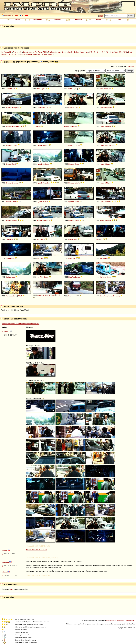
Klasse (53, 295)
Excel (14, 164)
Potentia (11, 258)
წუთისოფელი (28, 52)
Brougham (16, 108)
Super (72, 126)
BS (44, 108)
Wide (41, 277)
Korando (112, 296)
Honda (35, 126)
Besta (75, 239)
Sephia (105, 258)
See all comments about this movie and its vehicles (21, 324)
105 (110, 89)
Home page (9, 15)
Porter (14, 202)
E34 (76, 89)
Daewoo (103, 89)
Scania (71, 296)
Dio (39, 126)
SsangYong (104, 296)
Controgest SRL (111, 620)
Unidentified (38, 20)
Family (117, 296)
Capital (11, 239)
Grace (77, 164)
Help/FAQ (78, 20)
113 (75, 296)
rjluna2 (5, 550)
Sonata (109, 202)
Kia (7, 239)
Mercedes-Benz (11, 296)
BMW (70, 89)
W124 (20, 296)
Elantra (46, 145)
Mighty (77, 183)
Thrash (35, 54)
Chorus (14, 145)
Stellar (77, 221)
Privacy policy (130, 620)
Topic (43, 89)
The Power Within (41, 52)
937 (13, 89)
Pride (42, 258)
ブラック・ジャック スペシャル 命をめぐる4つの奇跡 (108, 52)
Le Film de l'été (7, 52)
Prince (20, 126)
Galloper (46, 164)
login (11, 589)
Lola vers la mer (14, 54)
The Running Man (55, 52)
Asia (7, 89)
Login (101, 16)
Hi (72, 239)
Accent (112, 145)
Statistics (58, 20)
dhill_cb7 (6, 562)
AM (10, 89)
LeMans (109, 108)
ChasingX (130, 66)
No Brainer (75, 52)
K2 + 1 (41, 54)
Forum (98, 20)
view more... (49, 54)
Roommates (66, 52)
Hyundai (103, 126)
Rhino (73, 258)
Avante (109, 126)
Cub (76, 126)
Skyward (29, 54)
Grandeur (15, 183)
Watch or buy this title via (15, 310)
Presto (77, 202)
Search (17, 20)
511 (101, 239)
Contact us (121, 620)
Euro (108, 145)
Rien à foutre (18, 52)
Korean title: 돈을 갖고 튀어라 (37, 550)
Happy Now (84, 52)
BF (107, 89)
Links (119, 20)
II (49, 221)
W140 (58, 295)
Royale (14, 126)
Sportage (12, 277)
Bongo (46, 277)
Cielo (77, 108)
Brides (22, 54)
